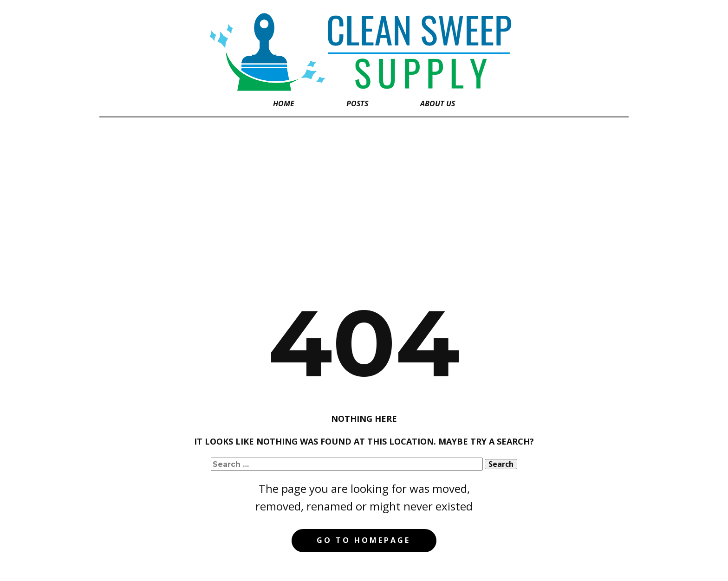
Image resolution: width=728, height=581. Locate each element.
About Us (438, 103)
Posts (357, 103)
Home (284, 103)
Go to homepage (364, 540)
